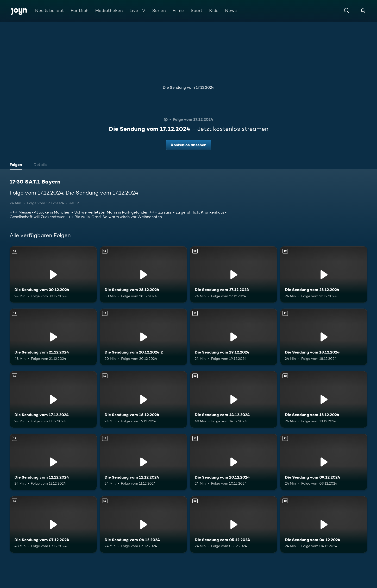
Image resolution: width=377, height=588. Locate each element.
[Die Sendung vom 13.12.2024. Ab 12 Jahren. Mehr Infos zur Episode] (324, 399)
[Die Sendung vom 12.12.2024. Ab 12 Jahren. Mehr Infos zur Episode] (53, 462)
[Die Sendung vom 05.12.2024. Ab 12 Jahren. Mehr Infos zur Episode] (234, 525)
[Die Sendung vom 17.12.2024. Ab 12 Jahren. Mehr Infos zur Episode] (53, 399)
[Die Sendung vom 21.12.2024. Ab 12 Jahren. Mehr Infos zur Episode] (53, 337)
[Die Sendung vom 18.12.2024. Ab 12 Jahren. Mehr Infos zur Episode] (324, 337)
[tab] (17, 165)
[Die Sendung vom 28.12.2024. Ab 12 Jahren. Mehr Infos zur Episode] (143, 275)
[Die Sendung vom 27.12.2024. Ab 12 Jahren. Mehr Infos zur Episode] (234, 275)
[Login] (363, 11)
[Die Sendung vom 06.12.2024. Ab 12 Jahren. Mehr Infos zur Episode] (143, 525)
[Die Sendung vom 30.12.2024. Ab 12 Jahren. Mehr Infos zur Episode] (53, 275)
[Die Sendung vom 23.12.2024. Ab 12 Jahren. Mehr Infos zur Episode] (324, 275)
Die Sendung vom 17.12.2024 (189, 87)
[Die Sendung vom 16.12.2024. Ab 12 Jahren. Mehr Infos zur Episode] (143, 399)
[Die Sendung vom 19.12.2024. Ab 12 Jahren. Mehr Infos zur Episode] (234, 337)
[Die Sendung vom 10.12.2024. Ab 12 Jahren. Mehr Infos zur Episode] (234, 462)
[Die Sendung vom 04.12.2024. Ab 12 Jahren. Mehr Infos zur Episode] (324, 525)
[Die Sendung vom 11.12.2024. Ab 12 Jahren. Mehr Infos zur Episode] (143, 462)
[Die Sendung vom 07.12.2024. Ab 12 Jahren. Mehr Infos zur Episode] (53, 525)
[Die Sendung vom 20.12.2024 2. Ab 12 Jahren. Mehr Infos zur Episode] (143, 337)
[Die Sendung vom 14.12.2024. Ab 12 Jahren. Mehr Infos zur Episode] (234, 399)
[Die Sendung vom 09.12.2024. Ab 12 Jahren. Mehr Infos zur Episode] (324, 462)
